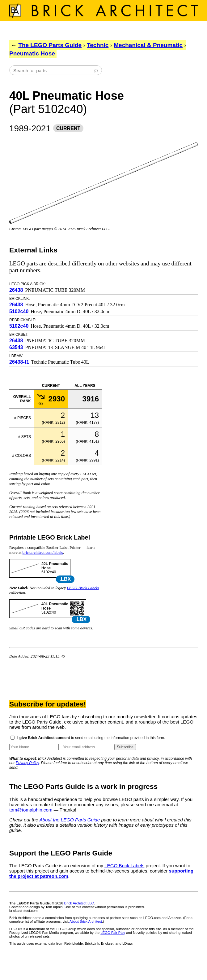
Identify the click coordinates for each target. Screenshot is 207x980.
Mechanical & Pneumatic (148, 45)
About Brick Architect (86, 921)
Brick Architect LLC (79, 903)
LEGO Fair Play (113, 933)
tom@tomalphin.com (31, 810)
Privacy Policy (27, 763)
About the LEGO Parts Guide (70, 820)
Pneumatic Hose (32, 53)
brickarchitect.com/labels (43, 552)
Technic (98, 45)
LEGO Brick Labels (83, 588)
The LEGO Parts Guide (50, 45)
